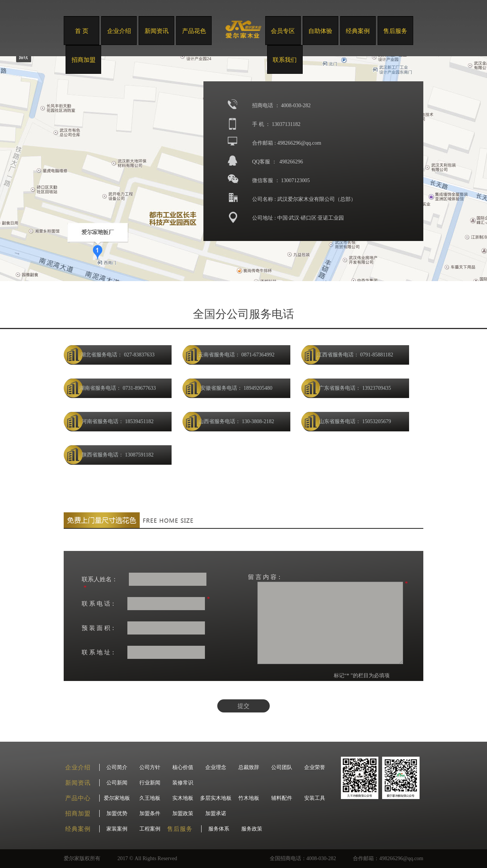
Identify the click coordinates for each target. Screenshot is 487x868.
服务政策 (252, 829)
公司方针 (150, 767)
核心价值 (183, 767)
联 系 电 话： (99, 604)
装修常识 (183, 783)
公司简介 (117, 767)
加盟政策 (183, 813)
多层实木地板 (216, 798)
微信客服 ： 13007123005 (281, 180)
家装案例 (117, 829)
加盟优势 (117, 813)
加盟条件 (150, 813)
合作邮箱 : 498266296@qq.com (287, 143)
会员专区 (283, 31)
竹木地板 (249, 798)
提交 (243, 706)
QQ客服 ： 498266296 (278, 162)
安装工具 (315, 798)
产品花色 (194, 31)
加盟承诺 (216, 813)
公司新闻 (117, 783)
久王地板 (150, 798)
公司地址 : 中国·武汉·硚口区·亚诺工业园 (298, 218)
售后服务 (395, 31)
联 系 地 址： (99, 652)
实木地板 (183, 798)
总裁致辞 (249, 767)
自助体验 (320, 31)
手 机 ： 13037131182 (276, 124)
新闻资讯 (157, 31)
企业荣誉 (315, 767)
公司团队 (282, 767)
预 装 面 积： (99, 628)
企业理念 (216, 767)
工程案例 (150, 829)
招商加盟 (84, 60)
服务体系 (219, 829)
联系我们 (285, 60)
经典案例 (358, 31)
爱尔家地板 (117, 798)
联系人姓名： (100, 579)
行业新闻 (150, 783)
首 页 (82, 31)
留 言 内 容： (265, 577)
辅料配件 (282, 798)
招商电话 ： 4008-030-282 (281, 106)
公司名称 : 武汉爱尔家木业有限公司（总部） (304, 199)
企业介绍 (119, 31)
